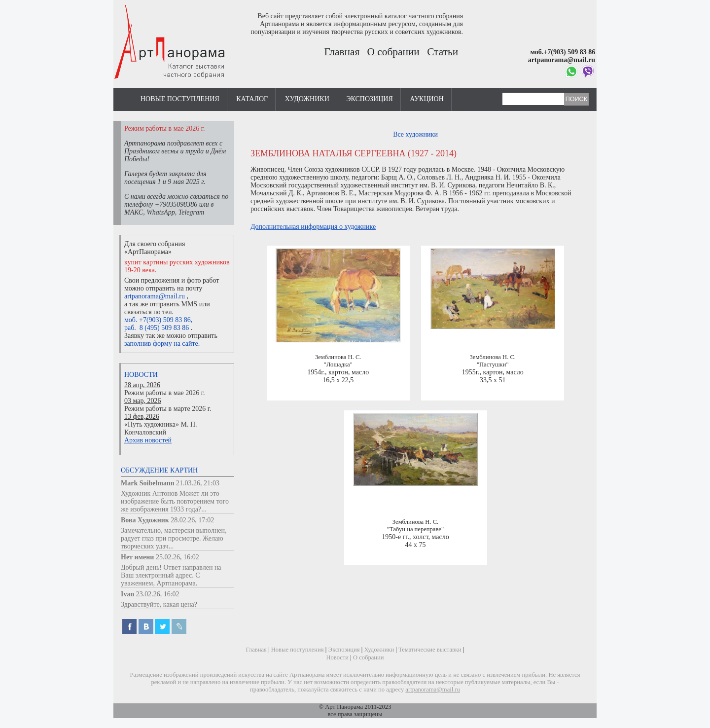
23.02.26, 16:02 (158, 594)
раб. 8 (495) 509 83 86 (157, 328)
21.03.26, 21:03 (198, 483)
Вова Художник (145, 520)
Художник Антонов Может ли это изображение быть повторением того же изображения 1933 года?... (175, 501)
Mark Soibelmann (148, 483)
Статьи (443, 52)
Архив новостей (148, 440)
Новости (141, 375)
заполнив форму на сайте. (162, 344)
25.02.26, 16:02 (177, 557)
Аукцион (427, 99)
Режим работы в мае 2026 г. (164, 393)
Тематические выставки (430, 650)
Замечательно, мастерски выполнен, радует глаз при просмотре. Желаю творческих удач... (174, 538)
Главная (342, 52)
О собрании (393, 52)
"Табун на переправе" (415, 529)
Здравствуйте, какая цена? (159, 604)
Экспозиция (369, 99)
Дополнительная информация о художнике (313, 227)
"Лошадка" (338, 364)
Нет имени (137, 557)
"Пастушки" (493, 364)
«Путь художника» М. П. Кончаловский (161, 428)
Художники (307, 99)
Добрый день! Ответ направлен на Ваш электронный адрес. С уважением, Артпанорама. (171, 575)
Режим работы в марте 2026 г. (168, 409)
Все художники (415, 134)
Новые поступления (180, 99)
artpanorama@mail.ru (155, 296)
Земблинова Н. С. (338, 357)
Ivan (127, 594)
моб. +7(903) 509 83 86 (158, 320)
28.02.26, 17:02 (192, 520)
